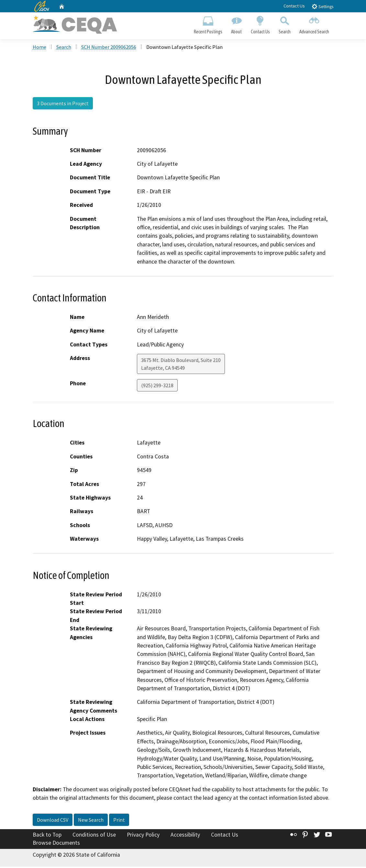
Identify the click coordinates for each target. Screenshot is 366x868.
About (237, 25)
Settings (322, 6)
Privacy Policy (143, 836)
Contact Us (294, 6)
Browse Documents (56, 844)
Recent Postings (208, 25)
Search (284, 25)
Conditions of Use (94, 836)
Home (39, 48)
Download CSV (53, 821)
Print (119, 821)
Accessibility (185, 836)
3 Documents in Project (63, 105)
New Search (91, 821)
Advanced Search (314, 25)
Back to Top (47, 836)
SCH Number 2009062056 (109, 48)
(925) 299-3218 (157, 387)
